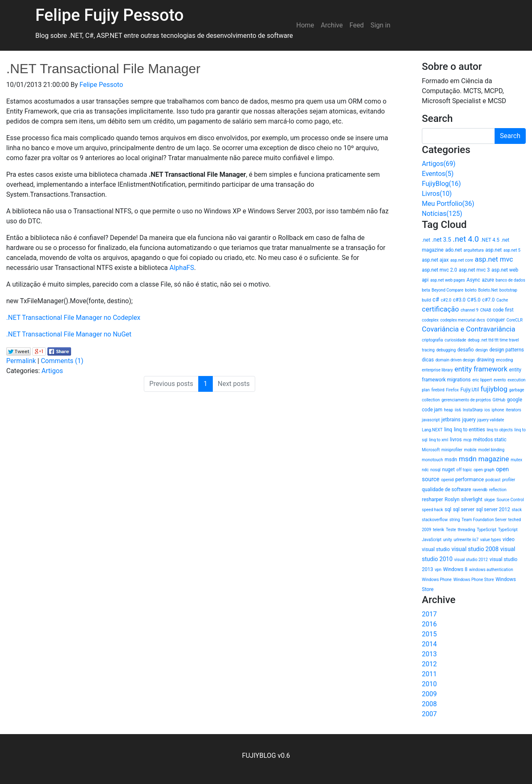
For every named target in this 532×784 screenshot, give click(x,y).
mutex (517, 460)
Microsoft (431, 450)
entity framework (481, 369)
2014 (429, 644)
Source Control (510, 500)
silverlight (472, 500)
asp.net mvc (494, 259)
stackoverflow (435, 520)
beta (426, 290)
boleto (471, 290)
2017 (429, 614)
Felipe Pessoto (101, 85)
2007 (429, 714)
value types (490, 540)
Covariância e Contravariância (469, 329)
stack (517, 510)
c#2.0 (446, 300)
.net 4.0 (466, 239)
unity (447, 540)
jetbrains (451, 420)
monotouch (432, 460)
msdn (451, 460)
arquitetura (473, 250)
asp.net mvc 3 (474, 270)
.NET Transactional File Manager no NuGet (69, 334)
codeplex (430, 320)
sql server (464, 509)
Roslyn (452, 500)
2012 (429, 664)
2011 (429, 674)
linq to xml (438, 440)
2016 (429, 624)
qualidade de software (446, 490)
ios (487, 410)
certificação (440, 309)
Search (510, 136)
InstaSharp (473, 410)
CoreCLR (515, 320)
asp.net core (462, 260)
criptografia (432, 340)
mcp (468, 440)
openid (447, 480)
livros (456, 440)
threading (466, 530)
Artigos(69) (439, 164)
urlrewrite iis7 (466, 540)
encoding (504, 360)
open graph (484, 470)
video (509, 539)
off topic (464, 470)
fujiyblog (494, 389)
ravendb (480, 490)
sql (448, 509)
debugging (446, 350)
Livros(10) (437, 194)
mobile (470, 450)
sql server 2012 (493, 509)
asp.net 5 (512, 250)
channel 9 (469, 310)
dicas (428, 360)
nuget (448, 470)
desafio (466, 350)
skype (490, 500)
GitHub (499, 400)
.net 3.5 (441, 240)
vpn (438, 570)
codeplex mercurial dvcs (463, 320)
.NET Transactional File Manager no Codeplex (73, 318)
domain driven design (455, 360)
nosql (435, 470)
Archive (332, 25)
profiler (509, 480)
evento (500, 380)
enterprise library (437, 370)
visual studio (436, 549)
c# (436, 299)
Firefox (452, 390)
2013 (429, 654)
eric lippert (482, 380)
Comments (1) (62, 361)
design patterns (507, 350)
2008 (429, 704)
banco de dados (511, 280)
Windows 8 (455, 569)
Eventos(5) (438, 174)
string (454, 520)
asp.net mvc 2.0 (440, 270)
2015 (429, 634)
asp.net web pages (447, 280)
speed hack (432, 510)
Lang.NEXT (432, 430)
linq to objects (500, 430)
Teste (451, 530)
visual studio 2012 (471, 560)
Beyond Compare (448, 290)
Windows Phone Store (474, 580)
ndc (425, 470)
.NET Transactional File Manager (103, 69)
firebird (438, 390)
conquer (496, 320)
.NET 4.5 (490, 240)
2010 (429, 684)
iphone (498, 410)
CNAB (485, 310)
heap (448, 410)
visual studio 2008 (475, 549)
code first (503, 310)
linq (448, 430)
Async (474, 280)
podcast (493, 480)
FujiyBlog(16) (441, 184)
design (482, 350)
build (426, 300)
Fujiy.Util (470, 390)
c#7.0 (488, 300)
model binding (491, 450)
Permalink (21, 361)
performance (469, 480)
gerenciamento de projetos (466, 400)
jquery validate (491, 420)
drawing (485, 360)
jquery (469, 420)
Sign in (380, 25)
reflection (498, 490)
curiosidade (456, 340)
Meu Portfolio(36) (448, 204)
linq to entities (469, 430)
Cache (502, 300)
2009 (429, 694)
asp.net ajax (435, 260)
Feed (357, 25)
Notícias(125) (442, 214)
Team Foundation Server (484, 520)
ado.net (453, 250)
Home (305, 25)
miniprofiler (452, 450)
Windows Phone (437, 580)
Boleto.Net (488, 290)
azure (488, 280)
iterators (514, 410)
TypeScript (486, 530)
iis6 (458, 410)
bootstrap (508, 290)
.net (426, 240)
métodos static (490, 440)
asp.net (494, 250)
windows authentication (491, 570)
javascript (431, 420)
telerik (438, 530)
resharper (432, 500)
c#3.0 (459, 300)
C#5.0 (474, 300)
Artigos (52, 371)
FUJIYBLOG (259, 756)
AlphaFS (182, 268)
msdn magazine (484, 459)
